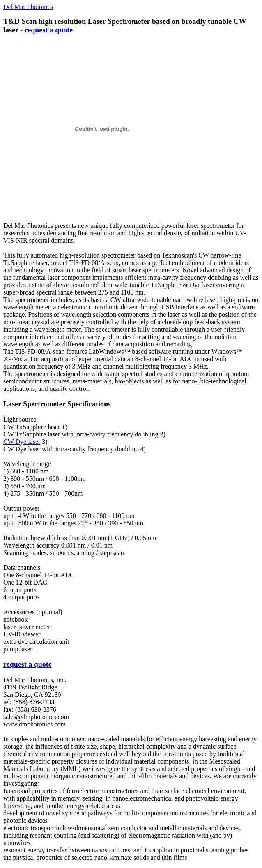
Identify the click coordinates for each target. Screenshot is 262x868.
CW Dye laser (22, 442)
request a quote (49, 30)
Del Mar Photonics (28, 7)
